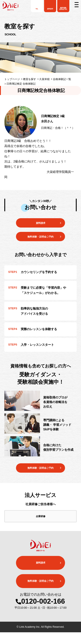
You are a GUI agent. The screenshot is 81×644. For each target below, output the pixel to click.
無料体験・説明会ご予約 (41, 475)
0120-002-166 (43, 613)
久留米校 (44, 79)
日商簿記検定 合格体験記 (21, 84)
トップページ (12, 79)
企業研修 (41, 526)
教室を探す (30, 79)
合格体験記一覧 (62, 79)
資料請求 (41, 224)
